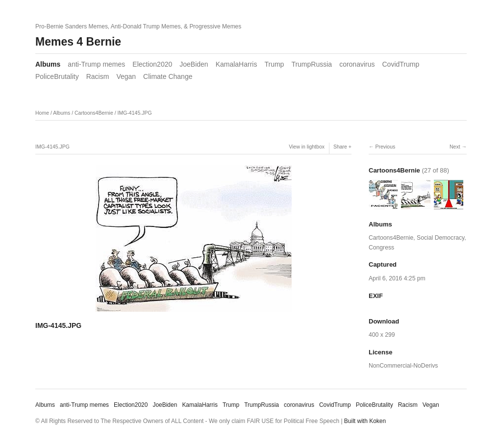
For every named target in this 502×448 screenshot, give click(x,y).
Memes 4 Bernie (78, 42)
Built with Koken (365, 421)
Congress (381, 248)
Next (455, 147)
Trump (274, 64)
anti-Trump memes (96, 64)
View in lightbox (307, 147)
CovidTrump (401, 64)
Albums (48, 64)
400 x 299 (382, 335)
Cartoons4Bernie (94, 113)
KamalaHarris (237, 64)
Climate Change (168, 76)
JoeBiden (194, 64)
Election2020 (152, 64)
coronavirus (357, 64)
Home (42, 113)
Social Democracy (440, 238)
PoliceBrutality (57, 76)
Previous (385, 147)
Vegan (126, 76)
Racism (98, 76)
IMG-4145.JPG (135, 113)
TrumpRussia (312, 64)
